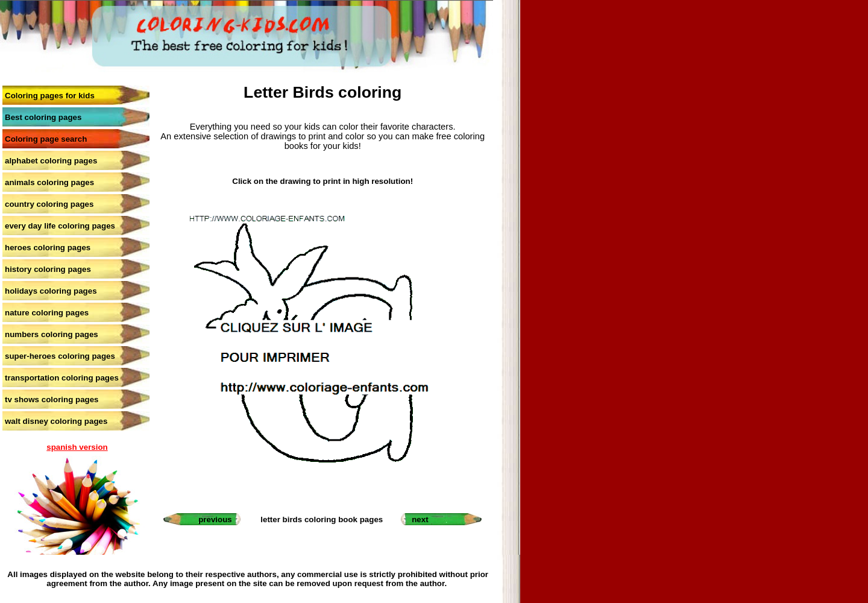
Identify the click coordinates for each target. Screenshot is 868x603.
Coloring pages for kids (50, 96)
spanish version (77, 447)
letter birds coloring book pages (322, 519)
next (420, 519)
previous (215, 519)
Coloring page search (46, 139)
